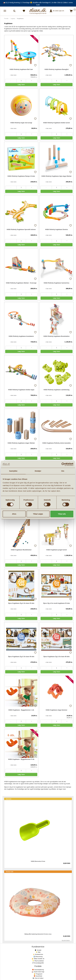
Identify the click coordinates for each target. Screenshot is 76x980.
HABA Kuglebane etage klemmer (56, 710)
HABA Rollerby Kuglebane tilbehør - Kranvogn (21, 283)
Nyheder (9, 799)
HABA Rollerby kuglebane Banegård (57, 69)
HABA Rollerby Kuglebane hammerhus (56, 283)
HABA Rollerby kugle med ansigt (21, 123)
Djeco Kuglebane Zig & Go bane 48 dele (56, 657)
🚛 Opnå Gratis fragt (38, 972)
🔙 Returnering (38, 957)
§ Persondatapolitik (38, 963)
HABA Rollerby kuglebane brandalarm (21, 336)
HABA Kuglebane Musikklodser (21, 550)
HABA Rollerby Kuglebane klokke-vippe (21, 390)
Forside (6, 19)
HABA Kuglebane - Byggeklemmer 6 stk (21, 759)
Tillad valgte (38, 514)
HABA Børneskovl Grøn (38, 861)
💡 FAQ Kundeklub (38, 961)
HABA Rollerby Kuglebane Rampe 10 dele (21, 176)
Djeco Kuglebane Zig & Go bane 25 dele (21, 603)
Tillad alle (62, 514)
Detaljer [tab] (38, 471)
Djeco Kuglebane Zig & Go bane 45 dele (21, 657)
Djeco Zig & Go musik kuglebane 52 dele (57, 603)
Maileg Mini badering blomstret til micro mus (38, 934)
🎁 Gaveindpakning (38, 970)
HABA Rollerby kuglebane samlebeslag (56, 390)
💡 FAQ (38, 952)
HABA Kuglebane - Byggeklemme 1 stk (21, 710)
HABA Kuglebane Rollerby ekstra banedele (56, 443)
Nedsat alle (10, 872)
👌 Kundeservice (38, 954)
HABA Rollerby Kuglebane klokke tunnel (56, 123)
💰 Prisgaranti (38, 974)
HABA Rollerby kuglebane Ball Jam (21, 69)
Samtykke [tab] (13, 471)
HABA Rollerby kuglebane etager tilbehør (21, 443)
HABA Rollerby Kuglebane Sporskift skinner (21, 230)
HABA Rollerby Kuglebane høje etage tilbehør (56, 176)
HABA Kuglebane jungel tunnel (57, 550)
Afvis (14, 514)
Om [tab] (63, 471)
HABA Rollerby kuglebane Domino (56, 230)
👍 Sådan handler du (38, 959)
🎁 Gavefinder (38, 976)
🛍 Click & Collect (38, 978)
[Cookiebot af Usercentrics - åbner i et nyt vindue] (63, 464)
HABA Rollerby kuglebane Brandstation (56, 336)
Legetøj (13, 19)
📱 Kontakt (38, 950)
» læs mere (13, 75)
